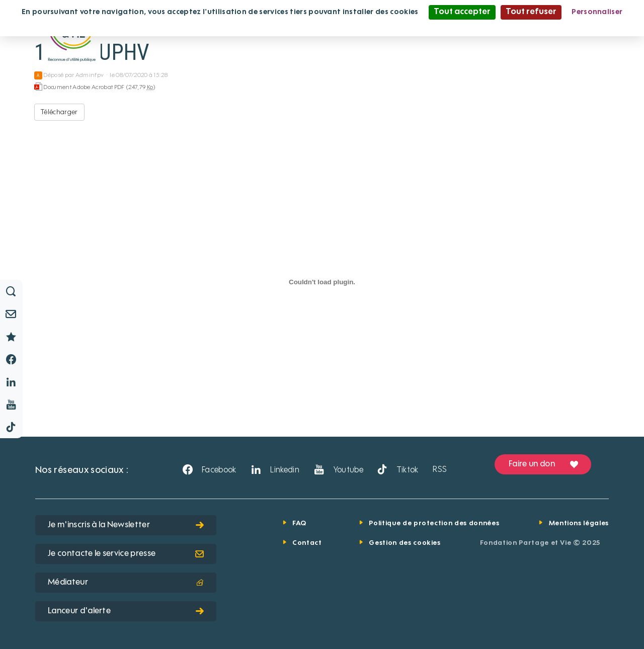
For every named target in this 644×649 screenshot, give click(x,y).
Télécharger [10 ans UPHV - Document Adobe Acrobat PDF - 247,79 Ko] (59, 112)
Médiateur (126, 583)
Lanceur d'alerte (126, 611)
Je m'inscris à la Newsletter (126, 525)
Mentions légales (579, 523)
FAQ (299, 523)
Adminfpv (90, 75)
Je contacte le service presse (126, 554)
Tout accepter (462, 12)
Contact (307, 543)
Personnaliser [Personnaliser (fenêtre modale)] (597, 12)
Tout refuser (531, 12)
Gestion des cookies (405, 543)
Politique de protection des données (434, 523)
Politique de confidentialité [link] (322, 26)
